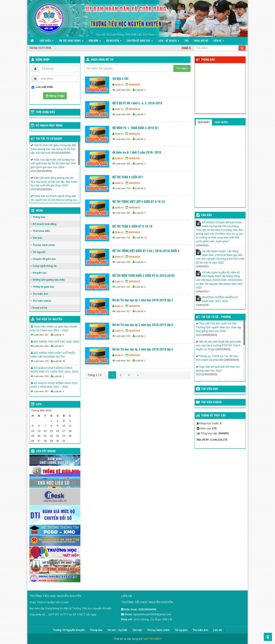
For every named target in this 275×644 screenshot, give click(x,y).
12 (146, 238)
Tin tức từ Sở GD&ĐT (49, 139)
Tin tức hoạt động (71, 41)
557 (47, 391)
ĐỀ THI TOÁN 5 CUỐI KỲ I (128, 177)
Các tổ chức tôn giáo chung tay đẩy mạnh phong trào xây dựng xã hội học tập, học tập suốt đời (53, 149)
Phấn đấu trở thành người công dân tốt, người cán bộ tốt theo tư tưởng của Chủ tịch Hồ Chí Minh (54, 200)
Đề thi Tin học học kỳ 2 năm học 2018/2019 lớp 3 (143, 300)
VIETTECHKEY (152, 639)
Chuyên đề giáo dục (140, 41)
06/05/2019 (134, 85)
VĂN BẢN (206, 215)
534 (128, 287)
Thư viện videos (42, 301)
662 (128, 90)
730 (128, 188)
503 (47, 346)
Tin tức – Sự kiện (117, 630)
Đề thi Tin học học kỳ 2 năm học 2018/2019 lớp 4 (143, 350)
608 (128, 114)
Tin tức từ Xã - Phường (216, 317)
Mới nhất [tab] (204, 122)
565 (128, 164)
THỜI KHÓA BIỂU (45, 112)
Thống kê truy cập (213, 416)
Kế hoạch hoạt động (49, 126)
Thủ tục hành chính (44, 245)
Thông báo (39, 217)
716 (128, 238)
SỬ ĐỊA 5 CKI (120, 79)
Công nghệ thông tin (45, 266)
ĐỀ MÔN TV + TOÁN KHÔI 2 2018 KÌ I (136, 128)
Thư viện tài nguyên (49, 319)
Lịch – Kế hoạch (169, 41)
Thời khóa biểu (41, 231)
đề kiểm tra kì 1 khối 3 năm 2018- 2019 (137, 153)
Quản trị (119, 85)
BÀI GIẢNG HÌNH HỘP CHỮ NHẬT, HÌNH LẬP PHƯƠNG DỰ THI (53, 355)
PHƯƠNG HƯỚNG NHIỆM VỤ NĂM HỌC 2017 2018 (220, 299)
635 (128, 262)
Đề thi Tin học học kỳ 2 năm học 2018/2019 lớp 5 (143, 325)
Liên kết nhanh (46, 451)
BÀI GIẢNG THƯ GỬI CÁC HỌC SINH (55, 342)
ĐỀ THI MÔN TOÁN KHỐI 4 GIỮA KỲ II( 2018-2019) (144, 276)
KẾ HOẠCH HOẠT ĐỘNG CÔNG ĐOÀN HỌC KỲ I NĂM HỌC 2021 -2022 (54, 370)
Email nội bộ (201, 41)
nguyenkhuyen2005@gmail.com (152, 614)
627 (47, 335)
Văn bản (95, 41)
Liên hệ (219, 41)
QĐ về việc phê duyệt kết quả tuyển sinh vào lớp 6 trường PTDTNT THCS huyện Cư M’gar (218, 345)
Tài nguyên (114, 41)
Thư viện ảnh (40, 294)
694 (128, 213)
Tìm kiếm (182, 68)
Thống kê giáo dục (43, 287)
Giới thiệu (47, 41)
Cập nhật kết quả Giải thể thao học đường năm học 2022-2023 (218, 371)
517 (128, 311)
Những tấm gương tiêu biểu (49, 280)
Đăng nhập (43, 60)
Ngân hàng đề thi (102, 60)
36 (64, 361)
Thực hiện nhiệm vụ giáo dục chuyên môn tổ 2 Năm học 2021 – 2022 (54, 328)
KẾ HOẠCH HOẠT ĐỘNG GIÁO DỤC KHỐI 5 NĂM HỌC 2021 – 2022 (54, 385)
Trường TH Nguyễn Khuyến (69, 630)
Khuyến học (40, 273)
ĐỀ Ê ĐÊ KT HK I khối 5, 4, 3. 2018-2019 (137, 103)
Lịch (39, 404)
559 (47, 376)
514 (128, 139)
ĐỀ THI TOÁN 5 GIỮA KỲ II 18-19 (132, 227)
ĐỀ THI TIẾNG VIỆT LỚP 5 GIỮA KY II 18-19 (139, 202)
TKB (186, 41)
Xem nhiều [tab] (221, 122)
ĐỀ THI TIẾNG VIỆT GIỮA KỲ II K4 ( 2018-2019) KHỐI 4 (146, 251)
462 (128, 336)
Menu (39, 211)
